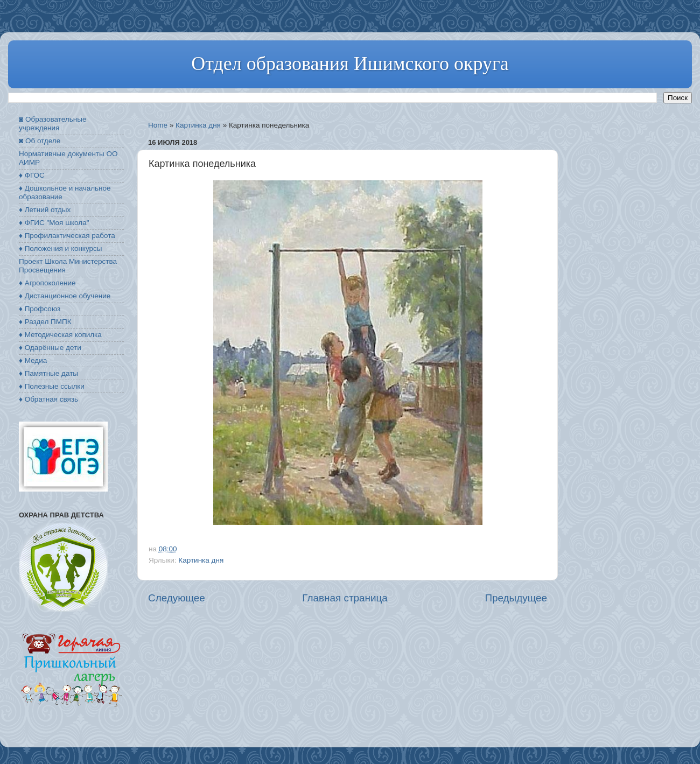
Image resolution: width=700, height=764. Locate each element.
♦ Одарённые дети (50, 348)
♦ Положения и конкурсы (60, 248)
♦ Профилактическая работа (67, 236)
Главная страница (345, 598)
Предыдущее (516, 598)
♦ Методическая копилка (60, 335)
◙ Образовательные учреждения (52, 124)
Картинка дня (198, 125)
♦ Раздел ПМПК (45, 322)
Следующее (177, 598)
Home (158, 125)
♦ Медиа (33, 360)
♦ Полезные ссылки (52, 386)
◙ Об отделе (40, 141)
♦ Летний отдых (45, 210)
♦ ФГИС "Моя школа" (54, 223)
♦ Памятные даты (48, 373)
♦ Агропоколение (47, 283)
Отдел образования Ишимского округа (350, 64)
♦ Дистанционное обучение (65, 296)
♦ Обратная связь (48, 399)
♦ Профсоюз (40, 309)
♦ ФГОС (32, 175)
